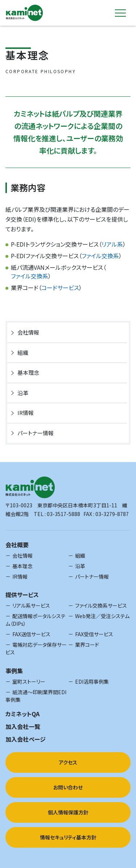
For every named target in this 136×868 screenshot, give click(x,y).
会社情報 (28, 332)
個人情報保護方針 (68, 812)
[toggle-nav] (120, 13)
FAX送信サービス (31, 634)
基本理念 (28, 372)
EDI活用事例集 (92, 682)
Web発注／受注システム (102, 616)
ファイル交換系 (100, 256)
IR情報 (26, 413)
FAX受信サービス (94, 634)
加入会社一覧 (23, 726)
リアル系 (112, 244)
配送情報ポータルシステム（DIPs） (36, 620)
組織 (23, 353)
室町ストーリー (29, 682)
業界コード (87, 645)
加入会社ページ (26, 739)
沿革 (23, 393)
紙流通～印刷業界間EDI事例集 (36, 696)
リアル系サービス (31, 605)
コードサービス (60, 288)
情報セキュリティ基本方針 (68, 837)
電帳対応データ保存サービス (36, 648)
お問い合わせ (68, 787)
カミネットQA (22, 714)
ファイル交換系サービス (101, 605)
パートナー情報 (36, 433)
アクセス (68, 762)
